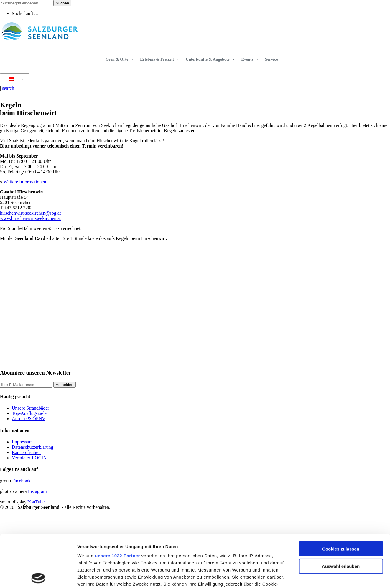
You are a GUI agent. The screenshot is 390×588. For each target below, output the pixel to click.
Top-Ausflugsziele (29, 413)
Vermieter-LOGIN (29, 458)
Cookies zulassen (341, 497)
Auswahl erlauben (341, 514)
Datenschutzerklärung (32, 447)
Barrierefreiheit (26, 452)
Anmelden (65, 385)
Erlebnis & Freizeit (160, 59)
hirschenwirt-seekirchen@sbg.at (30, 213)
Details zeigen (314, 576)
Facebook (21, 481)
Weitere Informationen (25, 182)
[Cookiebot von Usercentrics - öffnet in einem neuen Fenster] (38, 577)
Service (274, 59)
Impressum (22, 442)
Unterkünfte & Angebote (211, 59)
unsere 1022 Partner (117, 504)
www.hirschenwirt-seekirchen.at (31, 218)
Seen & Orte (120, 59)
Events (250, 59)
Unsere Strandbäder (31, 408)
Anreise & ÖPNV (29, 419)
